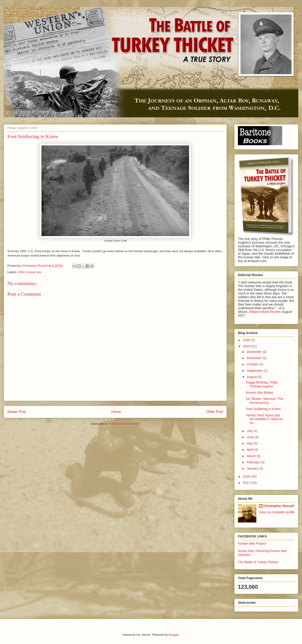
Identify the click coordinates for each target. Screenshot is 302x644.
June (251, 437)
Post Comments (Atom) (124, 424)
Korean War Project (252, 543)
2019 (247, 346)
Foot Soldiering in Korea (263, 409)
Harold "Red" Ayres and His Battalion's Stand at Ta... (264, 419)
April (250, 450)
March (252, 456)
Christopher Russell (279, 506)
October (253, 364)
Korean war (34, 272)
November (255, 358)
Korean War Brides (260, 393)
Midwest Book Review (264, 312)
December (255, 352)
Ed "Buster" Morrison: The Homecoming (265, 401)
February (254, 462)
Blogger (174, 635)
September (255, 371)
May (250, 443)
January (253, 468)
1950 (21, 272)
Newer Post (17, 412)
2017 (247, 483)
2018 (247, 477)
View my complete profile (277, 512)
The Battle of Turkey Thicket (258, 562)
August (252, 377)
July (250, 431)
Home (116, 412)
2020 (247, 340)
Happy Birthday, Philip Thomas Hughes (262, 384)
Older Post (215, 412)
